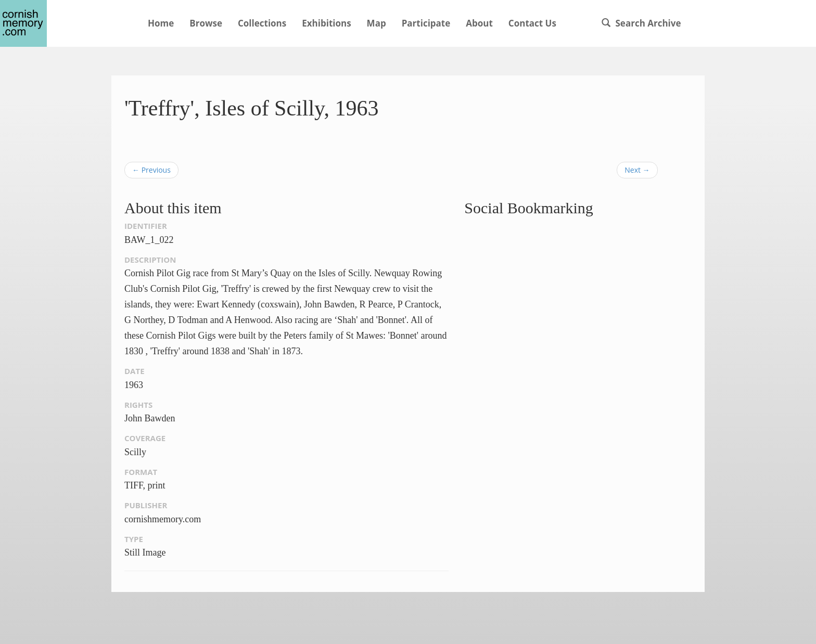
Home (161, 23)
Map (377, 23)
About (479, 23)
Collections (262, 23)
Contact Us (532, 23)
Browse (206, 23)
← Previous (151, 170)
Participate (426, 23)
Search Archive (641, 23)
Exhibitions (326, 23)
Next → (637, 170)
